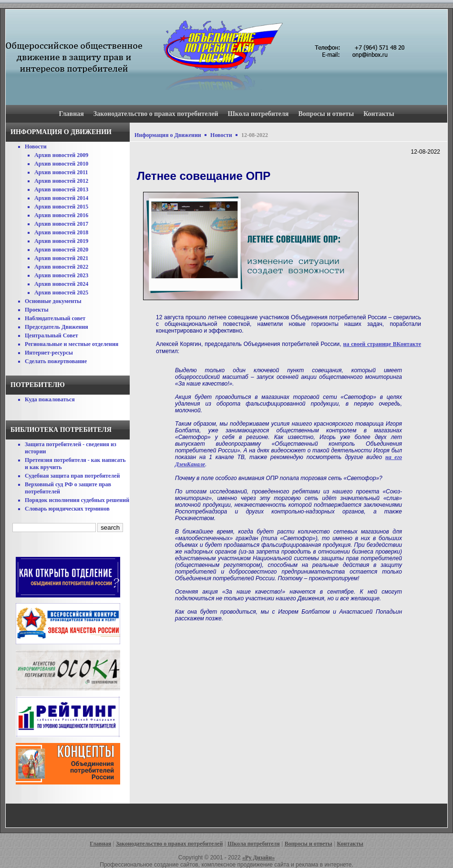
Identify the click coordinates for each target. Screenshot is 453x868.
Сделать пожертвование (56, 361)
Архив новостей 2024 (61, 284)
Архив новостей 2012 (61, 181)
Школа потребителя (258, 114)
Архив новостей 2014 (61, 198)
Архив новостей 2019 (61, 241)
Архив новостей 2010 (61, 164)
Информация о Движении (168, 135)
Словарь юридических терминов (67, 509)
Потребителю (38, 385)
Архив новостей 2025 (61, 293)
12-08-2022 (255, 135)
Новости (36, 146)
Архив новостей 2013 (61, 189)
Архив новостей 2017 (61, 224)
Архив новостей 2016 (61, 215)
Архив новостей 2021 (61, 258)
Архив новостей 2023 (61, 275)
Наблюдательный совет (55, 318)
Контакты (379, 114)
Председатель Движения (57, 327)
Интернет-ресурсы (49, 353)
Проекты (37, 310)
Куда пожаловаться (50, 399)
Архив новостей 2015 (61, 207)
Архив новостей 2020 (61, 250)
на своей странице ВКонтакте (382, 344)
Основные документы (53, 301)
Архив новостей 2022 (61, 267)
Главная (71, 114)
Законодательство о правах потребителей (156, 114)
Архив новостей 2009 (61, 155)
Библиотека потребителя (61, 430)
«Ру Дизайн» (258, 858)
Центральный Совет (51, 335)
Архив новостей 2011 (61, 172)
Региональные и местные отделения (72, 344)
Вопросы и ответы (326, 114)
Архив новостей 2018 (61, 232)
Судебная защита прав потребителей (72, 476)
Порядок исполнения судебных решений (77, 500)
